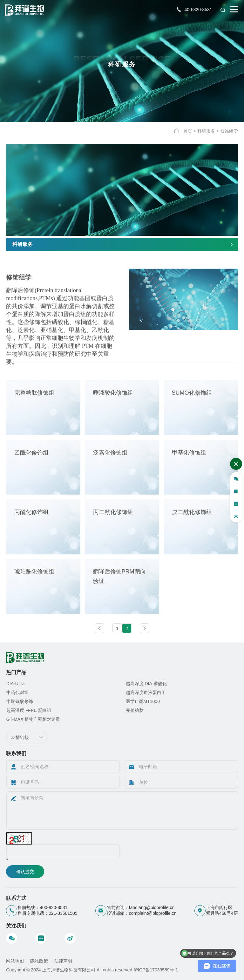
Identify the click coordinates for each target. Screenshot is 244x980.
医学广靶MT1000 (143, 701)
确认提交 (25, 872)
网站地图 (15, 961)
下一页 (145, 628)
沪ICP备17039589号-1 (156, 970)
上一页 (99, 628)
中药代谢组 (17, 692)
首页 (188, 131)
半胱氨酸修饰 (20, 701)
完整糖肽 (135, 710)
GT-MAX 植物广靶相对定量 (33, 719)
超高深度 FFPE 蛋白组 (29, 710)
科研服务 (206, 131)
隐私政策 (39, 961)
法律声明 (63, 961)
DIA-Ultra (16, 684)
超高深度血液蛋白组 (146, 692)
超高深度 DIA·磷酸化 (146, 684)
